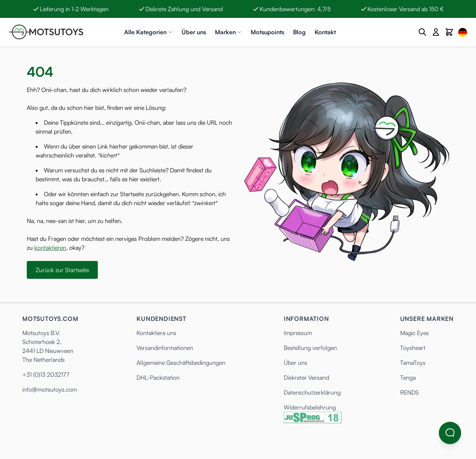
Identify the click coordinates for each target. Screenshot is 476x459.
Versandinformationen (165, 348)
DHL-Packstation (158, 377)
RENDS (409, 392)
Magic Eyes (414, 333)
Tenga (408, 377)
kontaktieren (50, 248)
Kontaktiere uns (156, 333)
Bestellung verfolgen (310, 348)
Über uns (194, 32)
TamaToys (413, 363)
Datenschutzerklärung (312, 392)
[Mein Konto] (436, 32)
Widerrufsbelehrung (310, 407)
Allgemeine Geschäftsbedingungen (181, 363)
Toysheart (413, 348)
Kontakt (325, 32)
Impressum (298, 333)
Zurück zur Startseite (62, 270)
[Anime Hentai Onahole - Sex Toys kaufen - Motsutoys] (46, 32)
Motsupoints (267, 32)
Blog (299, 32)
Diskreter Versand (306, 377)
